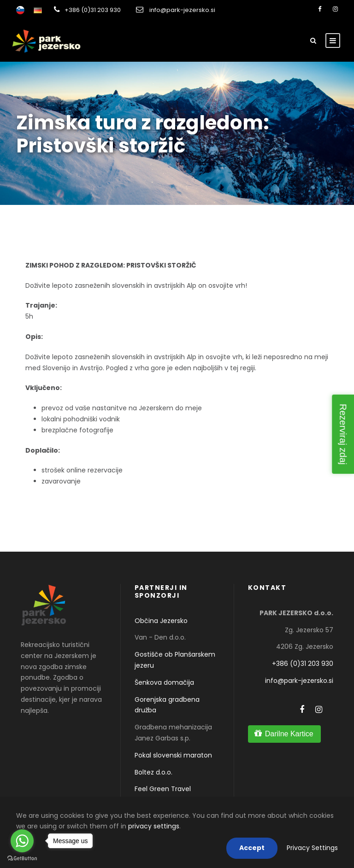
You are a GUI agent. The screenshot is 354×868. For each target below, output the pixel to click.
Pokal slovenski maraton (173, 755)
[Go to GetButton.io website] (22, 859)
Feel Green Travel (163, 789)
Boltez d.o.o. (153, 772)
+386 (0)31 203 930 (93, 10)
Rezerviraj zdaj (343, 434)
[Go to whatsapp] (22, 841)
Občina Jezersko (161, 621)
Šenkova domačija (164, 682)
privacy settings (154, 826)
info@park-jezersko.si (182, 10)
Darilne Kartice (289, 734)
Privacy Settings (312, 848)
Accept (252, 848)
